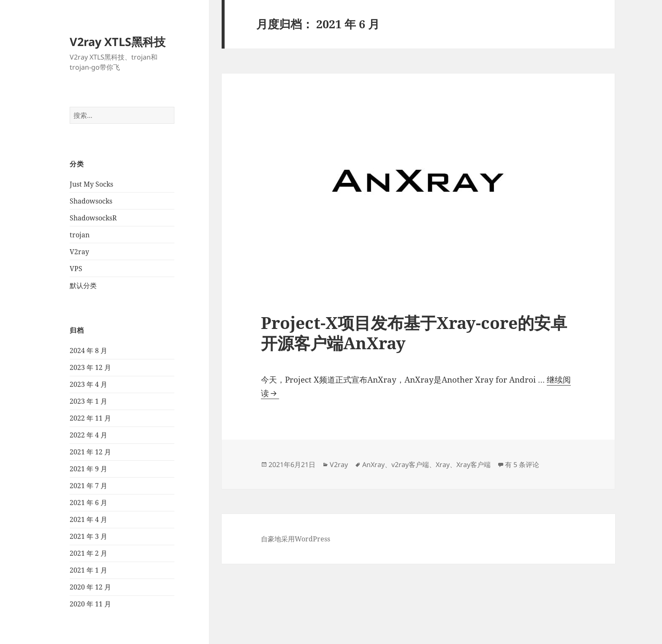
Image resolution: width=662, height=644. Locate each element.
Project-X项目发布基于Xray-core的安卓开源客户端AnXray (414, 333)
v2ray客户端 (410, 465)
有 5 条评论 (522, 465)
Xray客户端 (473, 465)
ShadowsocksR (93, 218)
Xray (443, 465)
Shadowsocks (91, 201)
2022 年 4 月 (88, 435)
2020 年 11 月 (90, 604)
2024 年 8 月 (88, 351)
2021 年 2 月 (88, 553)
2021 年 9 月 (88, 469)
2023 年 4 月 (88, 384)
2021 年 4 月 (88, 519)
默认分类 (83, 285)
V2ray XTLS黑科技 (118, 42)
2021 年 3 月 (88, 536)
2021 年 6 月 (88, 503)
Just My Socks (91, 184)
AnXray (373, 465)
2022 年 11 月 (90, 418)
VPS (76, 269)
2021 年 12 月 (90, 452)
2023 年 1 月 (88, 401)
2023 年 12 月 (90, 367)
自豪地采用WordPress (296, 539)
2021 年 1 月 (88, 570)
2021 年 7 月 (88, 486)
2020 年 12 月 (90, 587)
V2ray (79, 252)
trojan (80, 235)
